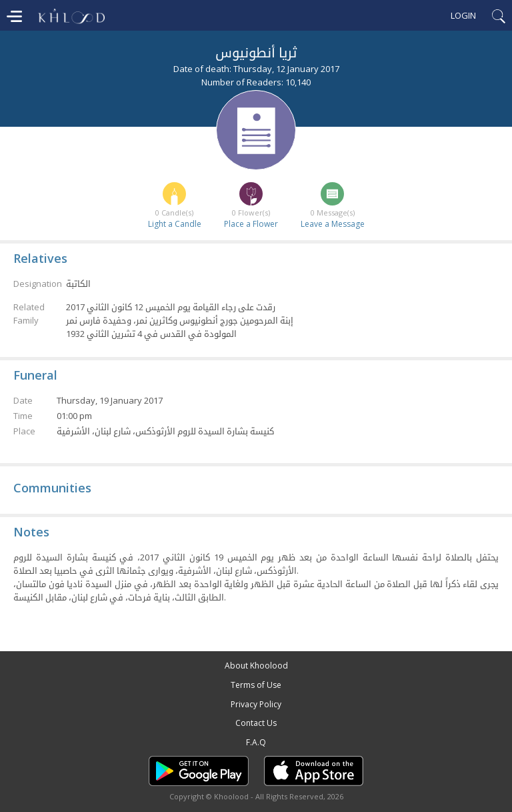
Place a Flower (251, 224)
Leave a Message (333, 224)
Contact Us (256, 723)
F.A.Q (256, 742)
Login (463, 15)
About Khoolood (256, 666)
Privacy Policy (256, 704)
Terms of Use (256, 685)
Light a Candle (175, 224)
